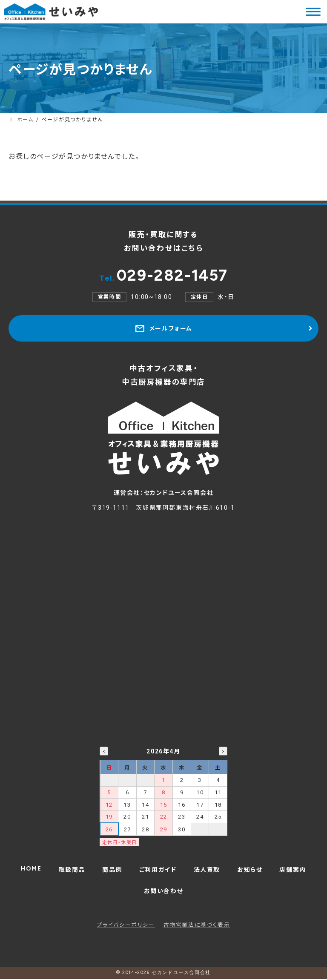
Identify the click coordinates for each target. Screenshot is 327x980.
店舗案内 (293, 871)
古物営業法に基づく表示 (197, 926)
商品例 (112, 871)
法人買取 (207, 871)
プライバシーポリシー (126, 926)
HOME (31, 869)
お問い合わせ (164, 892)
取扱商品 (72, 871)
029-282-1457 (163, 275)
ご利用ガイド (158, 871)
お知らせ (250, 871)
